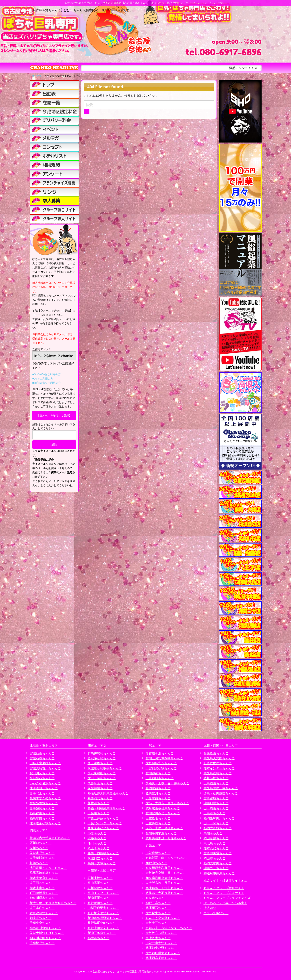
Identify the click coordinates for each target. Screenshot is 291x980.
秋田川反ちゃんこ (42, 773)
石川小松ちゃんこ (100, 878)
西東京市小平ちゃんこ (103, 828)
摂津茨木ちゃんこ (158, 938)
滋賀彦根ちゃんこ (158, 853)
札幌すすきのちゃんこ (45, 798)
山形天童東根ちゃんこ (45, 763)
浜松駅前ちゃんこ (158, 798)
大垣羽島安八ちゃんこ (161, 763)
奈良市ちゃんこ (157, 898)
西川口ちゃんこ (41, 843)
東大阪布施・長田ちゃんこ (164, 883)
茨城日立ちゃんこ (100, 858)
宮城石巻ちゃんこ (42, 758)
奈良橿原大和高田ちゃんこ (164, 868)
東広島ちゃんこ (215, 843)
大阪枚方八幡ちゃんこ (161, 933)
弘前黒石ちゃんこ (42, 778)
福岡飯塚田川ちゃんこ (219, 818)
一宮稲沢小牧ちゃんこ (161, 768)
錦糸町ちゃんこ (41, 918)
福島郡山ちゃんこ (42, 813)
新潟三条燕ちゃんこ (102, 933)
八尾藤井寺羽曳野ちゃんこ (164, 893)
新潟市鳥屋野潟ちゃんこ (105, 918)
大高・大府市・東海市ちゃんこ (167, 803)
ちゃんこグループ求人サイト (224, 893)
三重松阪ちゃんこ (158, 818)
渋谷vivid (210, 908)
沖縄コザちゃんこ (216, 868)
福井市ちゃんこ (99, 938)
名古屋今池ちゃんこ (160, 753)
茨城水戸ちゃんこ (42, 853)
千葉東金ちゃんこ (42, 923)
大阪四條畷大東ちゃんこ (163, 953)
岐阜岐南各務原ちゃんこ (163, 808)
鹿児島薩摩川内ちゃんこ (221, 788)
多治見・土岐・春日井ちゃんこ (167, 783)
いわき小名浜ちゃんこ (45, 783)
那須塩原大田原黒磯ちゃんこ (108, 793)
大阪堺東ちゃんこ (158, 913)
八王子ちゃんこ (99, 848)
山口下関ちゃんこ (216, 823)
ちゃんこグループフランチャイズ (227, 898)
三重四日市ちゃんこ (160, 778)
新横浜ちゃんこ (99, 803)
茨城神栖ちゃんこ (100, 788)
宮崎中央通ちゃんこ (218, 853)
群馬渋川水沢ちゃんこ (45, 928)
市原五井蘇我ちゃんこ (103, 818)
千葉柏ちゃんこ (99, 813)
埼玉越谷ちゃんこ (100, 763)
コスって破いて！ (216, 913)
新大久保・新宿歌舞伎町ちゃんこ (53, 903)
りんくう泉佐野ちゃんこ (163, 918)
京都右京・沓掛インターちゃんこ (169, 928)
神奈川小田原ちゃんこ (45, 938)
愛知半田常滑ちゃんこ (161, 833)
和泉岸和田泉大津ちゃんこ (164, 878)
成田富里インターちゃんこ (48, 868)
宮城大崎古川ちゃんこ (45, 768)
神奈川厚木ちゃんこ (44, 898)
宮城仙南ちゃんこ (42, 753)
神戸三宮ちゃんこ (158, 903)
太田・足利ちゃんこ (102, 778)
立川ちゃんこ (39, 848)
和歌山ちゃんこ (157, 863)
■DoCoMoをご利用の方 (47, 374)
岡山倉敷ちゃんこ (216, 838)
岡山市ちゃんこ (215, 858)
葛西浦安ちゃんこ (100, 798)
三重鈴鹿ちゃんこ (158, 823)
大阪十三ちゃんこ (158, 923)
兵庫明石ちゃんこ (158, 908)
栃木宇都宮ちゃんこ (44, 878)
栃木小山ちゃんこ (42, 888)
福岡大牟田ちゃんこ (218, 863)
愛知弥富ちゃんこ (158, 773)
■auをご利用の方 (43, 379)
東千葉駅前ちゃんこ (44, 858)
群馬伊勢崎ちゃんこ (102, 753)
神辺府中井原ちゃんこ (219, 873)
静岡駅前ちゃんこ (158, 788)
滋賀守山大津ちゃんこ (161, 943)
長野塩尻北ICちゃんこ (103, 923)
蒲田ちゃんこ (97, 843)
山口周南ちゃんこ (216, 808)
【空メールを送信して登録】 (54, 415)
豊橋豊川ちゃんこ (158, 793)
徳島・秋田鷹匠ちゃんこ (221, 793)
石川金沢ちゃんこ (100, 888)
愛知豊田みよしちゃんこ (163, 813)
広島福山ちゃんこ (216, 783)
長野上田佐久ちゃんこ (103, 928)
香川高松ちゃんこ (216, 778)
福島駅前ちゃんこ (42, 818)
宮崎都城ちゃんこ (216, 798)
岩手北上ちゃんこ (42, 793)
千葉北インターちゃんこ (105, 823)
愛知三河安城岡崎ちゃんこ (164, 758)
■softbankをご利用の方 (47, 383)
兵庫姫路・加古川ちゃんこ (164, 888)
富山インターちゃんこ (103, 893)
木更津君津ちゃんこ (44, 913)
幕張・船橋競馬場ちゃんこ (106, 808)
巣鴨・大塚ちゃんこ (102, 863)
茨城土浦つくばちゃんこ (47, 933)
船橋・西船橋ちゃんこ (103, 853)
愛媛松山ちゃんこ (216, 753)
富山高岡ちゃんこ (100, 883)
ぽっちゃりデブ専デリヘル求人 (225, 903)
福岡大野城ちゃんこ (218, 828)
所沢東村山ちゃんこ (102, 773)
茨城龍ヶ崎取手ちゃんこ (105, 768)
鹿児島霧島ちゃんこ (218, 773)
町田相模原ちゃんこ (44, 893)
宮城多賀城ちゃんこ (44, 803)
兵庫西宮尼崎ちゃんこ (161, 958)
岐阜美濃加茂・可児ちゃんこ (166, 838)
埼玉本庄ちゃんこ (42, 908)
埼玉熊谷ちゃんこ (42, 883)
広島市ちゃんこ (215, 813)
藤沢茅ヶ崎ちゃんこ (102, 758)
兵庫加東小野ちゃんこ (161, 948)
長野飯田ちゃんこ (100, 903)
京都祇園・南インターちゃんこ (167, 858)
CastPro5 (209, 971)
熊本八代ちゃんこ (216, 848)
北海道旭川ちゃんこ (44, 788)
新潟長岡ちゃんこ (100, 898)
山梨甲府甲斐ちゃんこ (103, 908)
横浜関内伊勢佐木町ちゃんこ (50, 838)
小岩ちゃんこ (97, 833)
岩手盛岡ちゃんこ (42, 808)
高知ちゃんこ (213, 833)
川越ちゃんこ (39, 863)
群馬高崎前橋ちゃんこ (45, 873)
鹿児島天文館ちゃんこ (219, 758)
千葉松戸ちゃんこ (42, 943)
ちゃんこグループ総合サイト (224, 888)
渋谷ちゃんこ (97, 838)
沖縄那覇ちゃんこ (216, 803)
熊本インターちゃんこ (219, 768)
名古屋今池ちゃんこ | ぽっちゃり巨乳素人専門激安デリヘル (126, 971)
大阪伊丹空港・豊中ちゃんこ (166, 873)
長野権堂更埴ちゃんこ (103, 913)
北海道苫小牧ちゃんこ (45, 823)
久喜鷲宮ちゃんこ (100, 783)
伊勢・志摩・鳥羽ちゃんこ (164, 828)
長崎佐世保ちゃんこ (218, 763)
